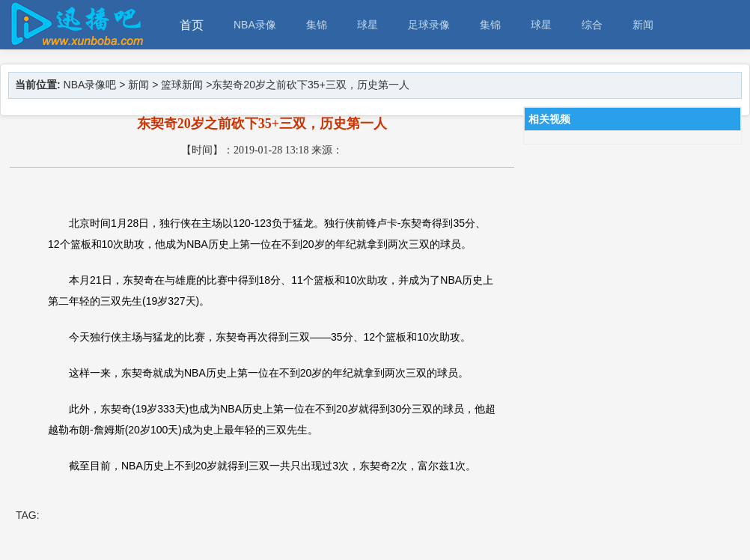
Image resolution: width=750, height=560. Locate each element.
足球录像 (429, 25)
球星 (368, 25)
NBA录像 (255, 25)
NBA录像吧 (90, 85)
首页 (192, 25)
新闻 (643, 25)
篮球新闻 (182, 85)
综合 (592, 25)
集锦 (317, 25)
